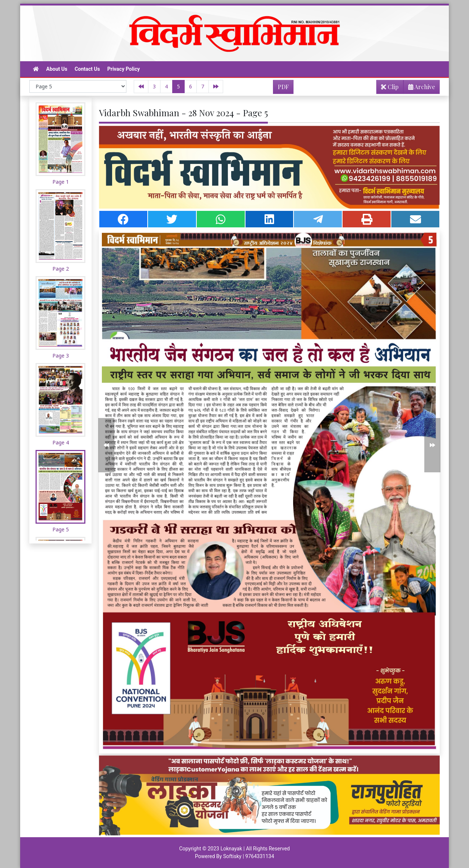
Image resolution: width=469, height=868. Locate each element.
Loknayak (231, 849)
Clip (390, 87)
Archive (419, 88)
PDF (283, 87)
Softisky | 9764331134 (249, 856)
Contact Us (87, 69)
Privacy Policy (124, 69)
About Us (57, 69)
